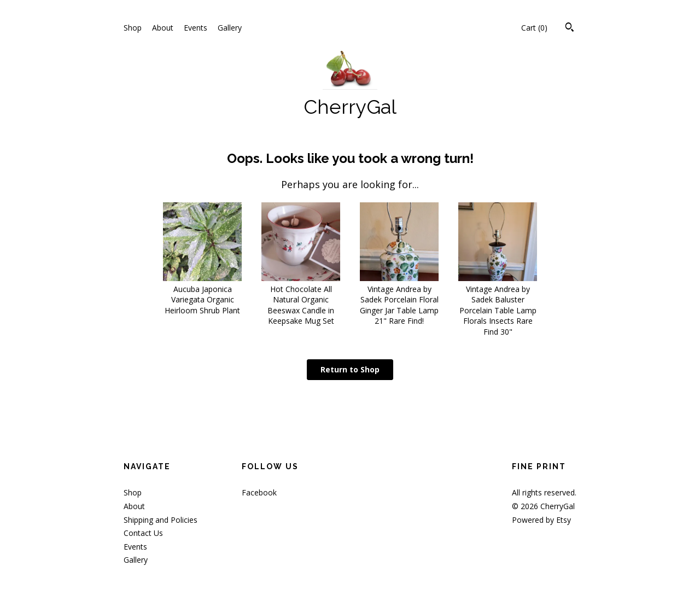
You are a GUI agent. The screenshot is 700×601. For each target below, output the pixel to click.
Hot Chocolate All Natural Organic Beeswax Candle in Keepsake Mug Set (301, 299)
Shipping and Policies (161, 520)
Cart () (534, 28)
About (163, 28)
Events (196, 28)
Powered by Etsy (541, 520)
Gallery (230, 28)
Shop (133, 28)
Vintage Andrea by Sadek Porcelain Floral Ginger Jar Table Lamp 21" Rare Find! (399, 299)
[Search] (570, 28)
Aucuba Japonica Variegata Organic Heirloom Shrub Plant (202, 294)
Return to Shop (350, 369)
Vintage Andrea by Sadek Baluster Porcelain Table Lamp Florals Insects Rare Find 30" (498, 305)
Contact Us (143, 533)
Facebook (259, 492)
